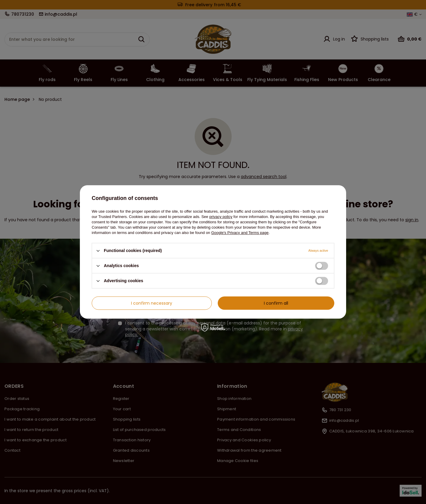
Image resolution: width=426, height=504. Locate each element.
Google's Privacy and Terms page (240, 233)
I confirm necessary (152, 303)
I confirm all (276, 303)
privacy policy (221, 217)
